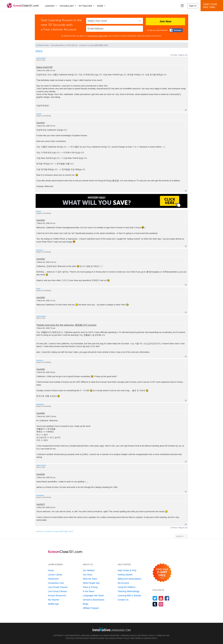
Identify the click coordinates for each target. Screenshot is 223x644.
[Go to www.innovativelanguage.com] (111, 629)
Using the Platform (127, 587)
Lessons (50, 6)
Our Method (89, 570)
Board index (44, 45)
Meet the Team (90, 579)
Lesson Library (55, 575)
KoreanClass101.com (131, 635)
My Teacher (85, 6)
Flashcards (53, 579)
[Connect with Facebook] (176, 30)
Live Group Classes (57, 591)
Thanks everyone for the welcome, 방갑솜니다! (62, 325)
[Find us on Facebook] (167, 598)
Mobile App (53, 604)
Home (51, 570)
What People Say (91, 583)
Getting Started (125, 575)
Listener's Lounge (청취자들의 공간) (94, 45)
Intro (39, 51)
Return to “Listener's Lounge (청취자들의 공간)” (56, 531)
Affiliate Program (91, 608)
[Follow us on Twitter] (155, 598)
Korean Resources (57, 596)
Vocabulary (67, 6)
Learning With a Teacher (129, 596)
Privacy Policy (103, 36)
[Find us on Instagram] (161, 604)
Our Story (87, 575)
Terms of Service (143, 638)
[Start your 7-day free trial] (162, 573)
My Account (123, 583)
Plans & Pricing (90, 587)
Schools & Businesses (94, 600)
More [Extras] (100, 6)
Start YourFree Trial (212, 6)
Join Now (165, 21)
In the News (89, 591)
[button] (182, 6)
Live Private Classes (58, 587)
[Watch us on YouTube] (161, 598)
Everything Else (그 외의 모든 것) (64, 45)
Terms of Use (93, 36)
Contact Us (123, 600)
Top (186, 110)
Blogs (86, 604)
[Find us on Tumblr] (155, 604)
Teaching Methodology (129, 591)
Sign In (193, 6)
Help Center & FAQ (127, 570)
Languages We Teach (93, 596)
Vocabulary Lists (56, 583)
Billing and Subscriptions (130, 579)
